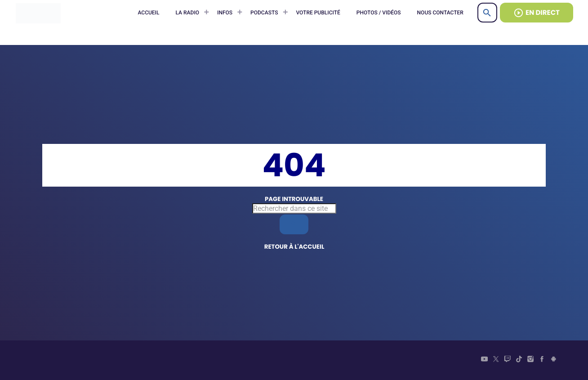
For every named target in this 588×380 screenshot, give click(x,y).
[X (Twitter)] (496, 360)
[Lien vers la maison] (38, 13)
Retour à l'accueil (294, 247)
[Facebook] (542, 360)
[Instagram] (530, 360)
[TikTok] (519, 360)
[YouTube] (485, 360)
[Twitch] (508, 360)
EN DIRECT (537, 13)
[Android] (553, 360)
